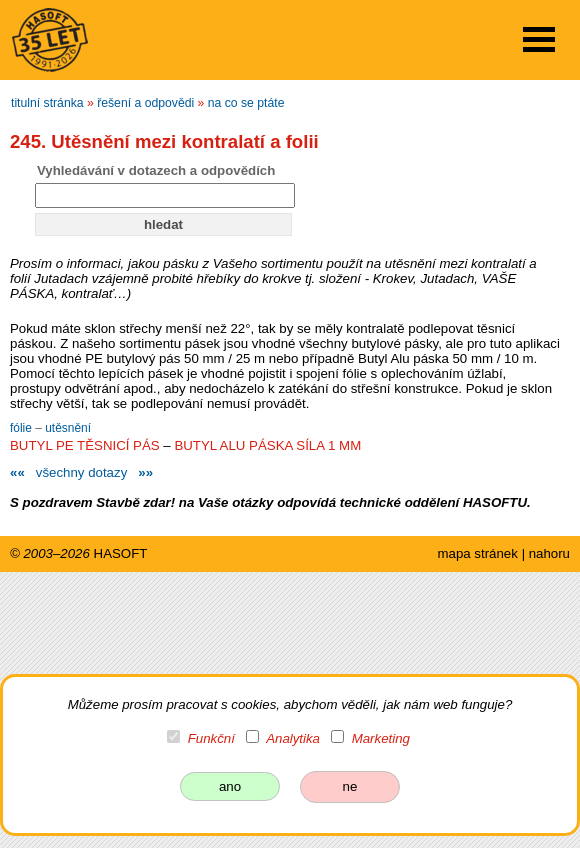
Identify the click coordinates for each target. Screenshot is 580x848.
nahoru (549, 553)
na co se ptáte (246, 103)
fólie (22, 428)
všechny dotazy (81, 472)
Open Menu (539, 39)
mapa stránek (477, 553)
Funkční (211, 738)
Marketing (381, 738)
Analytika (293, 738)
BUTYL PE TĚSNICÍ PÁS (85, 445)
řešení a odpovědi (145, 103)
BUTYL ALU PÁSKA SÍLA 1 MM (267, 445)
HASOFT (121, 553)
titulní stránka (47, 103)
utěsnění (68, 428)
